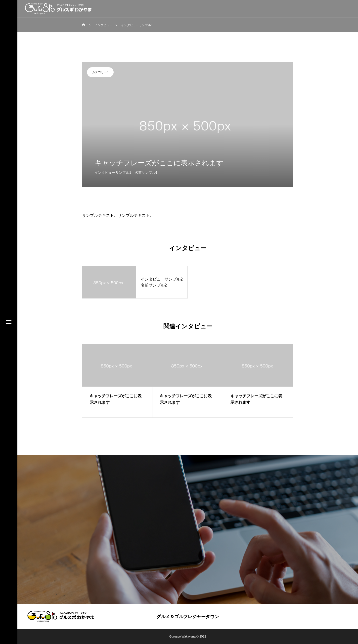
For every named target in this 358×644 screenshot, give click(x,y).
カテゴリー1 (100, 72)
